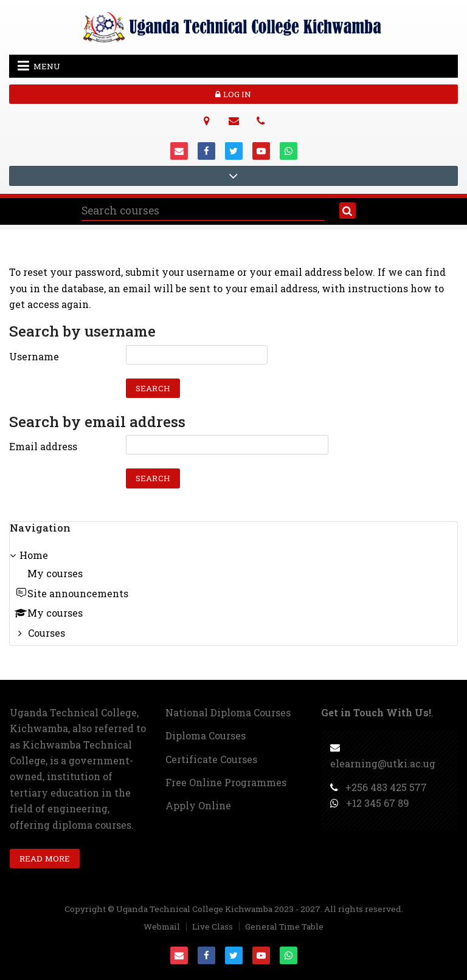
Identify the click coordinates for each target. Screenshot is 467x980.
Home (34, 555)
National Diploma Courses (228, 712)
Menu (39, 66)
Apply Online (198, 805)
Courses (47, 633)
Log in (233, 94)
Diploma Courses (206, 735)
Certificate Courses (211, 759)
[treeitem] (233, 595)
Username (34, 356)
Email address (43, 446)
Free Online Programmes (226, 782)
